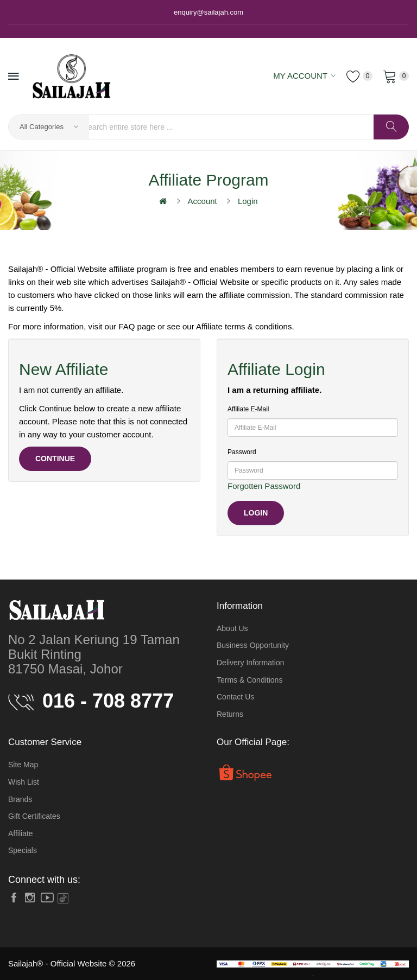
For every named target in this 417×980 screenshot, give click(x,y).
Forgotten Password (264, 486)
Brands (20, 799)
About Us (232, 628)
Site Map (23, 765)
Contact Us (235, 697)
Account (203, 201)
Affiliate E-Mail (248, 409)
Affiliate (21, 833)
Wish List (24, 782)
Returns (230, 714)
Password (242, 452)
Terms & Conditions (249, 680)
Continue (55, 459)
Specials (23, 850)
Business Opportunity (253, 645)
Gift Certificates (34, 816)
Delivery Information (251, 663)
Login (248, 201)
